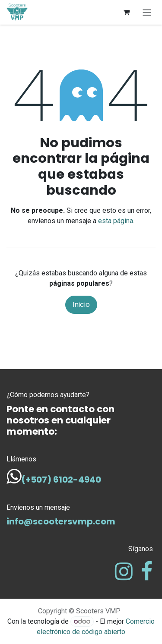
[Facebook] (147, 571)
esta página (116, 221)
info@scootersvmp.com (61, 521)
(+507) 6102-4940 (61, 480)
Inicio (81, 305)
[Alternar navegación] (147, 12)
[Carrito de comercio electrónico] (126, 12)
